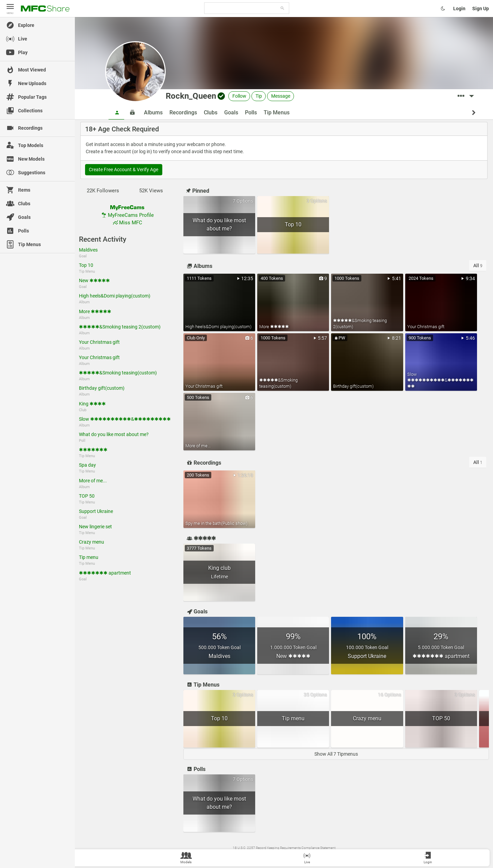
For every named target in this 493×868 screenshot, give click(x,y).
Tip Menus (277, 112)
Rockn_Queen (191, 96)
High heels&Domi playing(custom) (115, 296)
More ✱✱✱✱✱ (95, 311)
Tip (259, 96)
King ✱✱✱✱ (92, 404)
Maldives (88, 250)
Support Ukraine (96, 511)
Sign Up (481, 9)
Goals (231, 112)
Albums (153, 112)
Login (459, 9)
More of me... (93, 481)
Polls (251, 112)
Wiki (245, 855)
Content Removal (294, 855)
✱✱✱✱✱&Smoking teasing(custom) (118, 373)
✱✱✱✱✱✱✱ (93, 450)
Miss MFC (127, 223)
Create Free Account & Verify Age (124, 170)
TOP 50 (87, 496)
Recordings (183, 112)
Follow (239, 96)
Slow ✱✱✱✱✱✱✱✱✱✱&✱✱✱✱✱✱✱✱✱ (125, 419)
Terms (255, 855)
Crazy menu (92, 542)
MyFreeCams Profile (127, 215)
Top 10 (86, 265)
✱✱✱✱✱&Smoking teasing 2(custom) (120, 327)
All (478, 266)
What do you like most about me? (114, 434)
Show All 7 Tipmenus (336, 754)
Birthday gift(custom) (102, 388)
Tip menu (89, 557)
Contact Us (271, 855)
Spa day (87, 465)
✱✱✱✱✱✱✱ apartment (105, 573)
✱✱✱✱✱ (201, 538)
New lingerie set (95, 527)
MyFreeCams (320, 855)
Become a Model (344, 855)
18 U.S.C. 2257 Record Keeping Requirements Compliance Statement (284, 848)
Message (281, 96)
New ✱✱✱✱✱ (94, 280)
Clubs (211, 112)
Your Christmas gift (99, 342)
